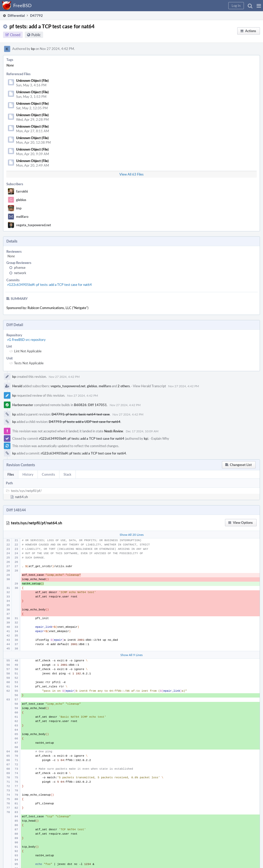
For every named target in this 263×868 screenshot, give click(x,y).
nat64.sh (21, 497)
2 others (124, 386)
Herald (17, 386)
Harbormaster (23, 405)
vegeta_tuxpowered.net (34, 225)
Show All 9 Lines (131, 655)
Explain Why (160, 438)
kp (33, 49)
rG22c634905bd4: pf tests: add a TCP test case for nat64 (50, 285)
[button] (259, 6)
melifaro (22, 217)
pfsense (20, 268)
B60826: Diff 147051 (90, 405)
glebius (21, 200)
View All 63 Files (131, 174)
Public (36, 35)
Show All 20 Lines (132, 535)
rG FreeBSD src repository (27, 340)
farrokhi (22, 191)
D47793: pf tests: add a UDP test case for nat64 (85, 422)
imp (19, 208)
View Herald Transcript (149, 386)
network (20, 273)
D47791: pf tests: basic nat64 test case (81, 414)
